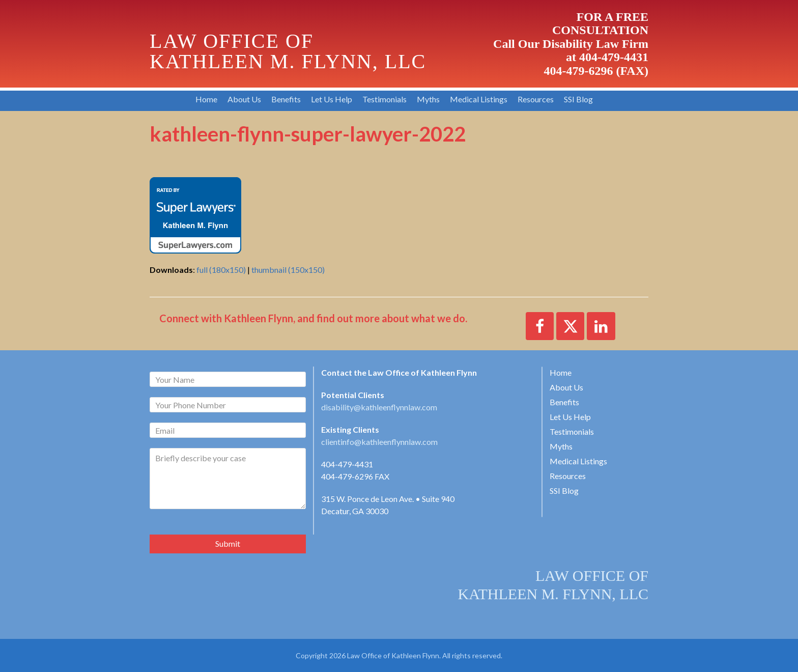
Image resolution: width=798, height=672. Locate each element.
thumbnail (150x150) (288, 270)
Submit (228, 543)
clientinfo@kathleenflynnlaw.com (379, 442)
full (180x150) (221, 270)
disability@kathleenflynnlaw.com (379, 407)
